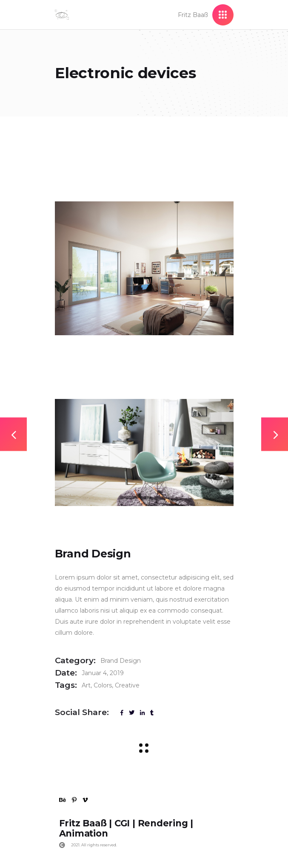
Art (86, 685)
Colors (103, 685)
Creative (127, 685)
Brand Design (121, 661)
